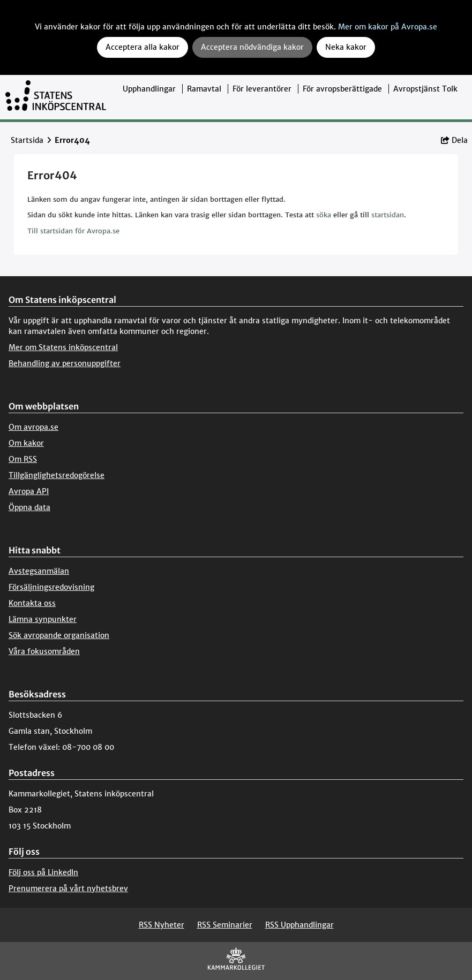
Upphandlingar (149, 89)
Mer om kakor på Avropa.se (388, 27)
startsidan (388, 215)
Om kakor (26, 443)
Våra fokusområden (44, 651)
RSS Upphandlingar (299, 925)
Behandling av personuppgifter (65, 363)
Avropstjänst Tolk (425, 89)
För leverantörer (262, 89)
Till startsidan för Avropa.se (73, 231)
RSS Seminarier (225, 925)
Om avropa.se (33, 427)
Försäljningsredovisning (51, 587)
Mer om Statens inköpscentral (63, 347)
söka (324, 215)
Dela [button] (454, 140)
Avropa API (29, 491)
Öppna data (29, 507)
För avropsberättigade (342, 89)
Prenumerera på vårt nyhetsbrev (68, 888)
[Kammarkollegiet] (236, 961)
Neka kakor (346, 47)
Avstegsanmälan (39, 571)
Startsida (27, 140)
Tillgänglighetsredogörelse (57, 475)
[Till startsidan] (56, 97)
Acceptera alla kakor (143, 47)
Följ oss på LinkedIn (43, 872)
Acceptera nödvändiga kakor (252, 47)
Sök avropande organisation (59, 635)
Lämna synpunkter (43, 619)
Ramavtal (204, 89)
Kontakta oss (32, 603)
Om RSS (23, 459)
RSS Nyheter (162, 925)
